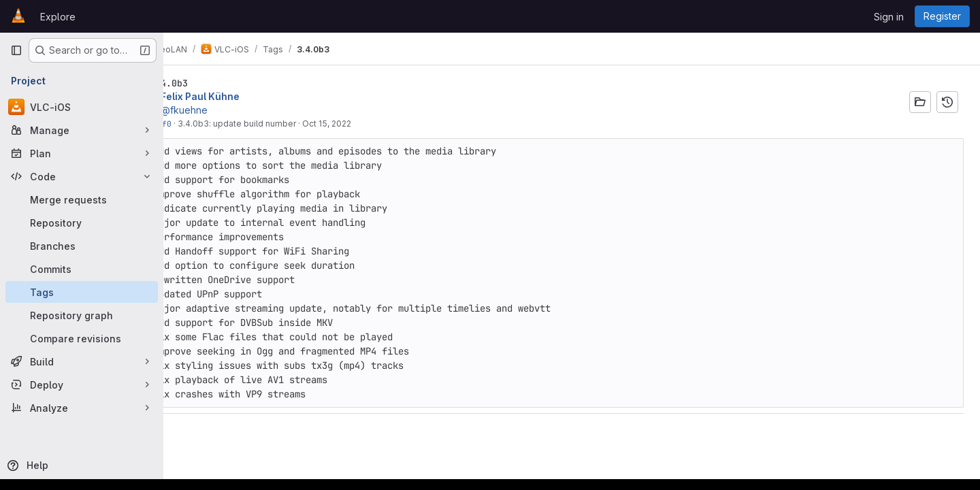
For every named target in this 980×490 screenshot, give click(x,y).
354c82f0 (199, 124)
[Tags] (82, 292)
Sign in (889, 17)
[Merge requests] (82, 199)
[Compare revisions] (82, 338)
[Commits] (82, 269)
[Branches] (82, 246)
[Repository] (82, 223)
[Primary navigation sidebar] (16, 50)
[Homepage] (18, 16)
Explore (58, 17)
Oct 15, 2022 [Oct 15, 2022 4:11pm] (373, 124)
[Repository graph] (82, 315)
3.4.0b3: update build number (283, 124)
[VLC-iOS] (82, 107)
